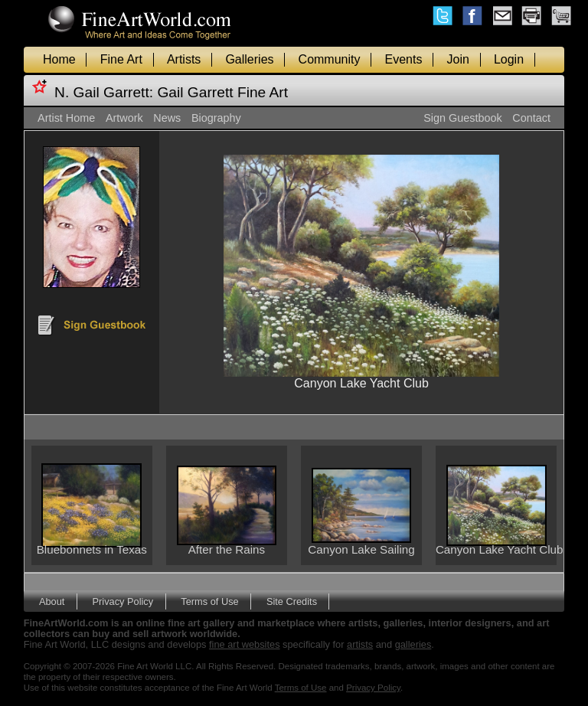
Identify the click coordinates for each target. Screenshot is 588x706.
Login (509, 59)
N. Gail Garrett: (104, 92)
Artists (184, 59)
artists (360, 644)
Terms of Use (209, 601)
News (167, 118)
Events (404, 59)
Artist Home (66, 118)
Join (458, 59)
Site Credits (292, 601)
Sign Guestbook (462, 118)
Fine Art (121, 59)
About (52, 601)
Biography (216, 118)
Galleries (249, 59)
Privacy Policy (123, 601)
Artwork (124, 118)
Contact (531, 118)
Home (59, 59)
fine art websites (244, 644)
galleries (413, 644)
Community (330, 59)
